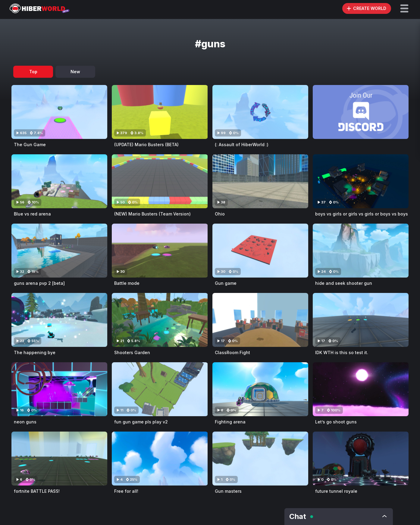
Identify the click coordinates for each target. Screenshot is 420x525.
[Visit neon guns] (59, 389)
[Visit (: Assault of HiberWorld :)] (260, 112)
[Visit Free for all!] (160, 459)
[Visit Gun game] (260, 251)
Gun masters (228, 491)
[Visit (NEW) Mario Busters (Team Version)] (160, 181)
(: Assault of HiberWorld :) (242, 145)
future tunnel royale (336, 491)
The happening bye (35, 352)
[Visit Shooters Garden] (160, 320)
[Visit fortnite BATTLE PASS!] (59, 459)
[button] (404, 8)
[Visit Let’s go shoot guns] (361, 389)
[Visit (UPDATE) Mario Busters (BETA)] (160, 112)
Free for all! (126, 491)
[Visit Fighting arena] (260, 389)
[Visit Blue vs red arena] (59, 181)
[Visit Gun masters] (260, 459)
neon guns (25, 422)
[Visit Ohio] (260, 181)
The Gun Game (30, 145)
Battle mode (127, 283)
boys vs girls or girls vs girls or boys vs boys (362, 214)
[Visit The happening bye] (59, 320)
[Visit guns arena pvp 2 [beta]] (59, 251)
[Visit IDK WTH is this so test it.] (361, 320)
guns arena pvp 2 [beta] (39, 283)
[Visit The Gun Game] (59, 112)
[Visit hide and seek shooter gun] (361, 251)
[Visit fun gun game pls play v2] (160, 389)
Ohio (220, 214)
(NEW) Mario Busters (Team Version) (152, 214)
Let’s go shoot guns (336, 422)
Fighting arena (230, 422)
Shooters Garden (132, 352)
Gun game (226, 283)
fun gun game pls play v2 (141, 422)
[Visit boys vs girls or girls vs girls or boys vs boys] (361, 181)
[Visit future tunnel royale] (361, 459)
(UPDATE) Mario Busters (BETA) (146, 145)
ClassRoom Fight (232, 352)
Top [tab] (33, 72)
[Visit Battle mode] (160, 251)
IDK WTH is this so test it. (342, 352)
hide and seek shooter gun (344, 283)
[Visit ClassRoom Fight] (260, 320)
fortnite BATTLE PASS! (37, 491)
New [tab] (75, 72)
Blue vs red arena (32, 214)
